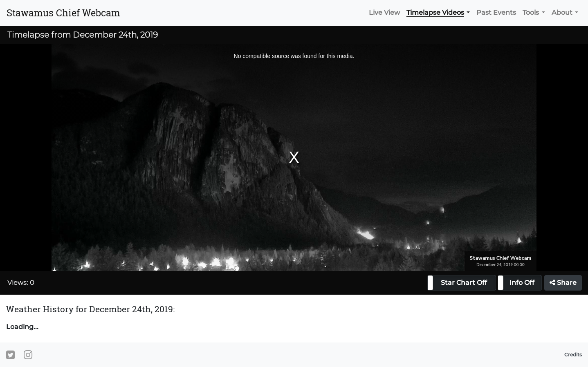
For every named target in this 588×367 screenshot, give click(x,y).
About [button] (562, 12)
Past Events (496, 12)
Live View (384, 12)
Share (563, 283)
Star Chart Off (464, 283)
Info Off (522, 283)
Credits (573, 355)
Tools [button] (531, 12)
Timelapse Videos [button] (435, 12)
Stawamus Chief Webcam (63, 13)
